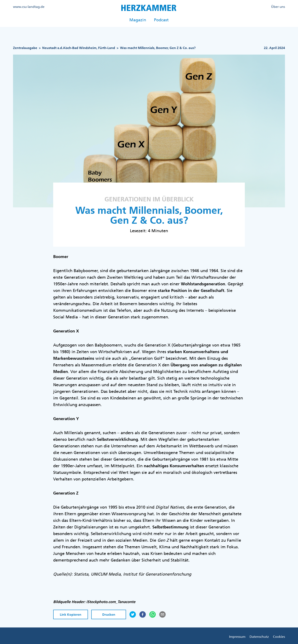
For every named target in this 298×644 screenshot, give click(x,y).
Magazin (138, 20)
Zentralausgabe (25, 48)
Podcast (161, 20)
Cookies (279, 637)
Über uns (278, 7)
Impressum (237, 637)
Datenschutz (259, 637)
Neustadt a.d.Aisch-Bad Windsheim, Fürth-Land (79, 48)
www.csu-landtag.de (29, 7)
